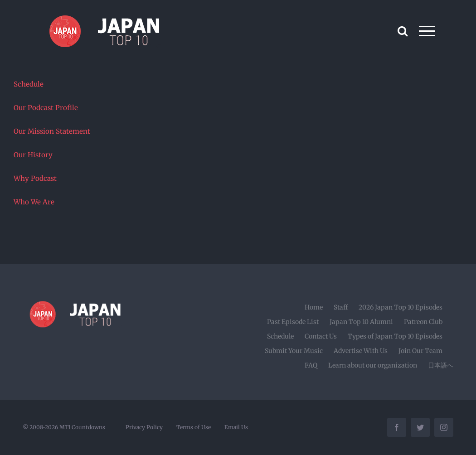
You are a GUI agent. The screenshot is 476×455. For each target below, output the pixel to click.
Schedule (29, 84)
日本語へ (441, 365)
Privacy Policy (144, 427)
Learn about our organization (373, 365)
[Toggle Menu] (427, 31)
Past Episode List (293, 322)
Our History (33, 155)
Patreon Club (423, 322)
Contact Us (321, 336)
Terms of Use (194, 427)
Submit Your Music (294, 351)
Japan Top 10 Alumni (361, 322)
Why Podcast (35, 178)
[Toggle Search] (403, 31)
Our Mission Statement (52, 131)
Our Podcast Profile (46, 108)
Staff (341, 307)
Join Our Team (420, 351)
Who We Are (34, 202)
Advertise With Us (361, 351)
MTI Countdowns (82, 427)
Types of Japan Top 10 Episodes (395, 336)
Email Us (236, 427)
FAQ (311, 365)
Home (314, 307)
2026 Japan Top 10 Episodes (401, 307)
